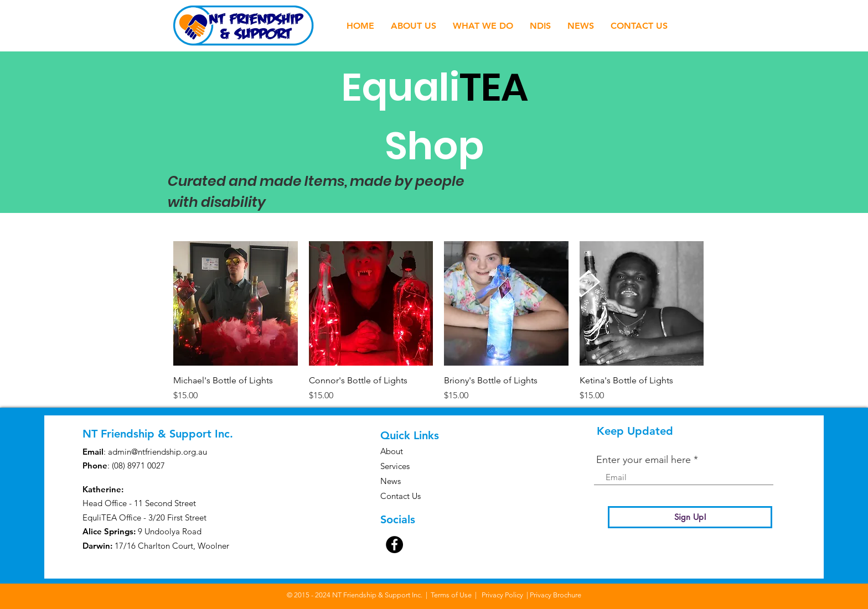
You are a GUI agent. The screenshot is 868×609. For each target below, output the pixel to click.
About (392, 451)
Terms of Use (451, 595)
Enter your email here (644, 460)
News (391, 481)
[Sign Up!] (690, 517)
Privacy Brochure (556, 595)
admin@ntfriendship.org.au (157, 452)
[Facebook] (394, 545)
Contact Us (401, 496)
